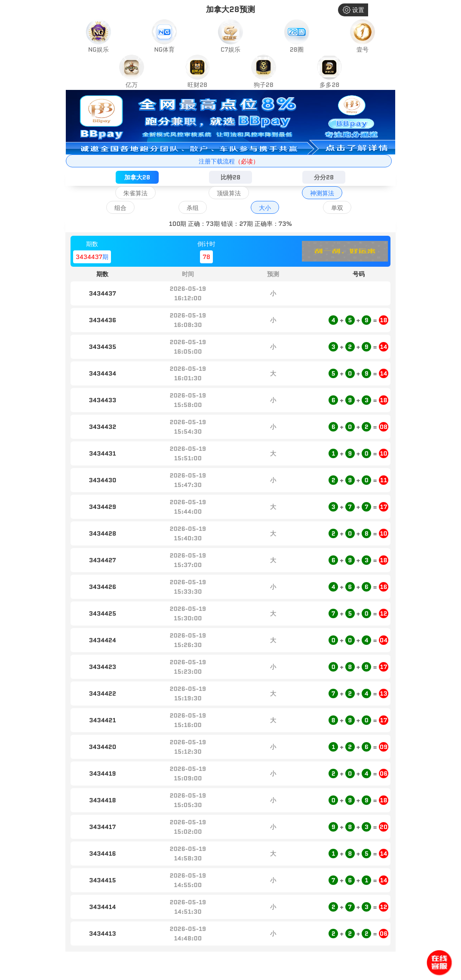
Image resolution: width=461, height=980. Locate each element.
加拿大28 (137, 177)
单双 (337, 208)
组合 (120, 208)
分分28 (324, 177)
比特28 (230, 177)
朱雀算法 (135, 193)
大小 (265, 208)
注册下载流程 (229, 161)
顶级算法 (229, 193)
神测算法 (322, 193)
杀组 (193, 208)
